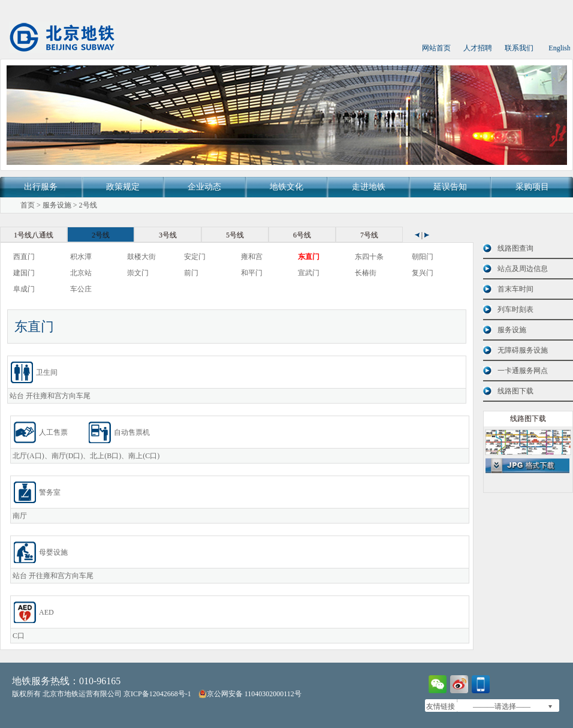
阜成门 (24, 289)
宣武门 (309, 273)
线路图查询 (515, 248)
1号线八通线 (34, 235)
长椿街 (366, 273)
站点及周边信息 (523, 269)
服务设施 (57, 205)
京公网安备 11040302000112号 (250, 694)
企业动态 (204, 187)
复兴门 (423, 273)
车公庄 (81, 289)
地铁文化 (286, 187)
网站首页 (436, 48)
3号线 (168, 235)
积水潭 (81, 257)
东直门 (309, 257)
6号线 (302, 235)
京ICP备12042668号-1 (157, 694)
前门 (191, 273)
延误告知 (450, 187)
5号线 (235, 235)
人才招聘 (478, 48)
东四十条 (369, 257)
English (560, 48)
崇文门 (138, 273)
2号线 (88, 205)
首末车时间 (515, 289)
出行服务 (41, 187)
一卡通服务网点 (523, 371)
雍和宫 (252, 257)
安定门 (195, 257)
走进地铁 (369, 187)
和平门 (252, 273)
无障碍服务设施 (523, 350)
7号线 (369, 235)
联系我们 (519, 48)
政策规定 (123, 187)
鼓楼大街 (141, 257)
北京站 (81, 273)
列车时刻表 (515, 309)
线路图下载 (515, 391)
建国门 (24, 273)
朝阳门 (423, 257)
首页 (28, 205)
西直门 (24, 257)
